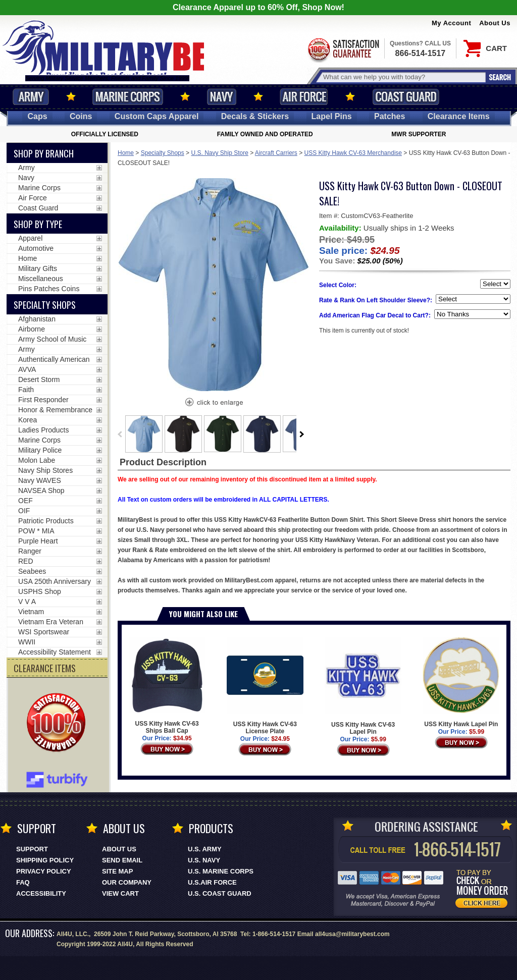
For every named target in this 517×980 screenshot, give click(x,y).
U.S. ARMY (205, 849)
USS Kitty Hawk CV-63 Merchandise (353, 153)
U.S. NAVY (204, 860)
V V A (27, 602)
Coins (81, 116)
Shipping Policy (45, 860)
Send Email (122, 860)
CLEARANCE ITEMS (45, 668)
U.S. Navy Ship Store (219, 153)
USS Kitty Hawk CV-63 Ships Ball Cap (167, 686)
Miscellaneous (41, 279)
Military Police (40, 450)
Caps (37, 116)
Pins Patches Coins (49, 289)
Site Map (117, 871)
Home (126, 153)
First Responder (43, 400)
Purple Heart (38, 541)
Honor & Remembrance (55, 410)
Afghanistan (37, 319)
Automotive (36, 248)
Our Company (127, 882)
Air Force (304, 97)
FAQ (23, 882)
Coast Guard (406, 97)
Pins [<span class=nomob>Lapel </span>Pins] (332, 116)
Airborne (32, 329)
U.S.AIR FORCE (212, 882)
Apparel (30, 238)
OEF (25, 501)
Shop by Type (38, 224)
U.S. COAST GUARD (220, 893)
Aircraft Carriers (276, 153)
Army (31, 97)
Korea (28, 420)
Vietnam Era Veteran (51, 622)
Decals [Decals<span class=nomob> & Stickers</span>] (255, 116)
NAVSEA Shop (41, 491)
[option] (144, 434)
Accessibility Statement (55, 652)
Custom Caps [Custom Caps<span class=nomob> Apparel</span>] (157, 116)
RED (26, 561)
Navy (222, 97)
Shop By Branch (44, 153)
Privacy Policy (44, 871)
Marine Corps (128, 97)
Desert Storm (39, 379)
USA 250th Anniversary (55, 581)
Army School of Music (52, 339)
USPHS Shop (40, 591)
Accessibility (41, 893)
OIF (24, 511)
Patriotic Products (46, 521)
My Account (451, 23)
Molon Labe (37, 460)
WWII (27, 642)
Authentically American (54, 359)
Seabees (32, 571)
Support (32, 849)
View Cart (120, 893)
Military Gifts (38, 268)
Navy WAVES (40, 480)
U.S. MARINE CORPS (221, 871)
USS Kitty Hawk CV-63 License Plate (265, 686)
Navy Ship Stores (45, 470)
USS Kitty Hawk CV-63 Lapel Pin (363, 686)
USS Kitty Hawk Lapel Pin (461, 682)
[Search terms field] (403, 77)
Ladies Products (43, 430)
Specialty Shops (163, 153)
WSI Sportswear (44, 632)
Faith (26, 390)
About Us (495, 23)
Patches (390, 116)
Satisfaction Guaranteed (343, 49)
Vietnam (31, 612)
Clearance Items (459, 116)
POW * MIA (36, 531)
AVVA (27, 369)
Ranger (30, 551)
